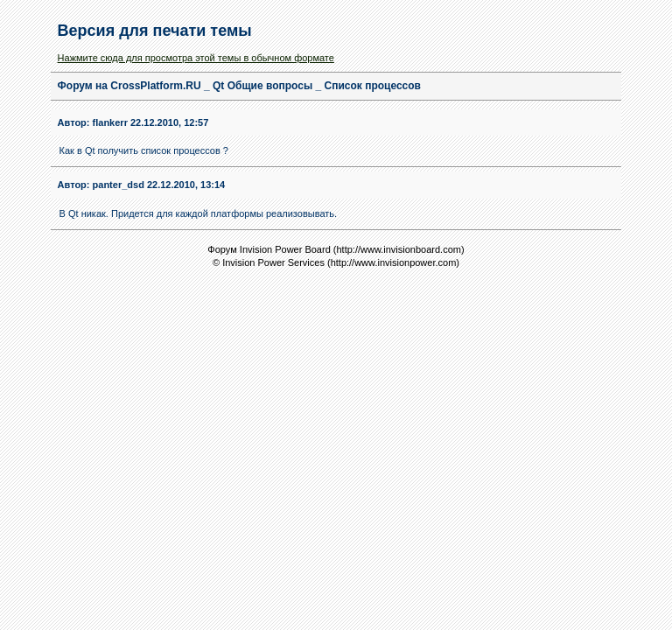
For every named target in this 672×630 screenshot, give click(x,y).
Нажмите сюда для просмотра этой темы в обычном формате (196, 58)
